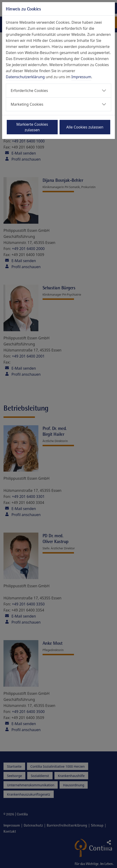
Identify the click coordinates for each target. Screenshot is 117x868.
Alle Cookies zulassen (85, 127)
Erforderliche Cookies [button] (29, 91)
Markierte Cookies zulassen (32, 127)
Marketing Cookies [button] (27, 104)
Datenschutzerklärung (25, 77)
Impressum (81, 77)
